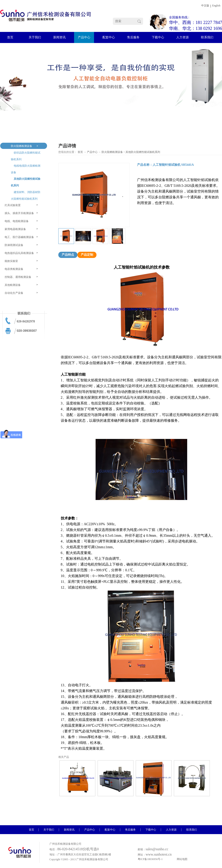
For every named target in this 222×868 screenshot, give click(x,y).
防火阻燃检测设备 (112, 152)
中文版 (205, 6)
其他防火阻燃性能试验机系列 (143, 152)
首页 (80, 152)
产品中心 (92, 152)
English (216, 6)
